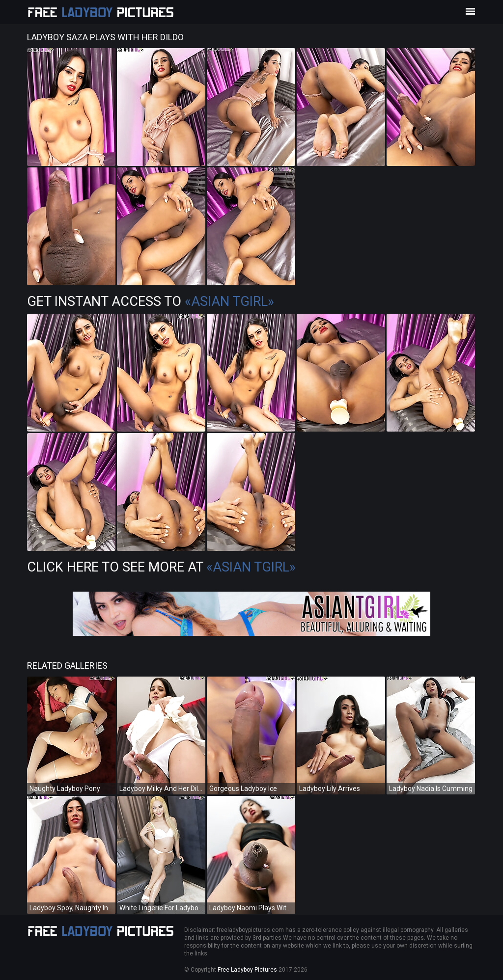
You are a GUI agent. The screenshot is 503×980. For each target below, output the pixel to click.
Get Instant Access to (151, 301)
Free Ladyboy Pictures (247, 970)
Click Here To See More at (161, 567)
